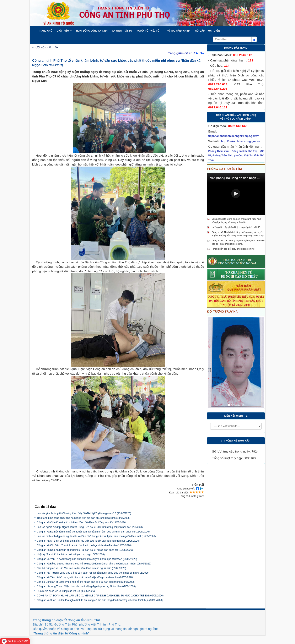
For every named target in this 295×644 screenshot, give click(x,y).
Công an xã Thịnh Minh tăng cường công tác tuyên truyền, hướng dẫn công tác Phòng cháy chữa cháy (238, 234)
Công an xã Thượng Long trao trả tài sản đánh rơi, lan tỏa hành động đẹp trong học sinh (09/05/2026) (93, 573)
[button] (45, 31)
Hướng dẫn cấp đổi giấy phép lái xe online (233, 249)
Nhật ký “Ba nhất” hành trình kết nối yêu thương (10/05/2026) (71, 554)
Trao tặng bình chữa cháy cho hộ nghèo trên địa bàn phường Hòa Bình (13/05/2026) (84, 518)
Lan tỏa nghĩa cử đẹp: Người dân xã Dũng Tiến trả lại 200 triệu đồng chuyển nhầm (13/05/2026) (90, 527)
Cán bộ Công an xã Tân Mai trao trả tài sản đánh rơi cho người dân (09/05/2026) (81, 568)
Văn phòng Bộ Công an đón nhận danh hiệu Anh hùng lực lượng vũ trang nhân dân (236, 221)
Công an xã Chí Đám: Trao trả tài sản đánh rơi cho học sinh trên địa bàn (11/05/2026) (84, 545)
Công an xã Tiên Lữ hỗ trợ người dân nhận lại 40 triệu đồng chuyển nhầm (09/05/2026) (85, 577)
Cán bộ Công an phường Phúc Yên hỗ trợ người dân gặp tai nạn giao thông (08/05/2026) (86, 582)
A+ (198, 53)
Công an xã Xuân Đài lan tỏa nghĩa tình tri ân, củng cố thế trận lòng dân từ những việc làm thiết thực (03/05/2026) (100, 600)
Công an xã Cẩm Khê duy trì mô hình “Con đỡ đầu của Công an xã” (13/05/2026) (82, 523)
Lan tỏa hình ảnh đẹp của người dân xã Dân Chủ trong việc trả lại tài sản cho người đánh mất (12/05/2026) (96, 536)
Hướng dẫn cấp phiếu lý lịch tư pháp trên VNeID (236, 227)
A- (202, 53)
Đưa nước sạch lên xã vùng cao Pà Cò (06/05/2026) (66, 591)
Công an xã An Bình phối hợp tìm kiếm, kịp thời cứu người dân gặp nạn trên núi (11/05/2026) (88, 541)
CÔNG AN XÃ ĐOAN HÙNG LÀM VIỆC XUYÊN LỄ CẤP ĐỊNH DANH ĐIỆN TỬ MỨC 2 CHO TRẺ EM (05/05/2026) (100, 596)
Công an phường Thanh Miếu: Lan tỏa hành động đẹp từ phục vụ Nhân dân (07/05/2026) (86, 586)
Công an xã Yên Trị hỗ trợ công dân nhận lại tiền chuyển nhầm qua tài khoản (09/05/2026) (87, 559)
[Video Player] (236, 194)
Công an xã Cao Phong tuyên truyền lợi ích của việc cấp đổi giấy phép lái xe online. (238, 242)
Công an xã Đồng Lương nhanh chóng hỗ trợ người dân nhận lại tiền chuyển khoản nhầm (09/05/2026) (94, 564)
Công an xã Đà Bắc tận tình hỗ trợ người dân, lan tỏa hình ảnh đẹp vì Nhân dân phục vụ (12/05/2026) (93, 532)
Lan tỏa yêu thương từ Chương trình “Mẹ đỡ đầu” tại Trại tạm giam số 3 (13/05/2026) (84, 513)
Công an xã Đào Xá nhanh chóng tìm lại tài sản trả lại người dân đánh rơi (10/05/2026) (85, 550)
